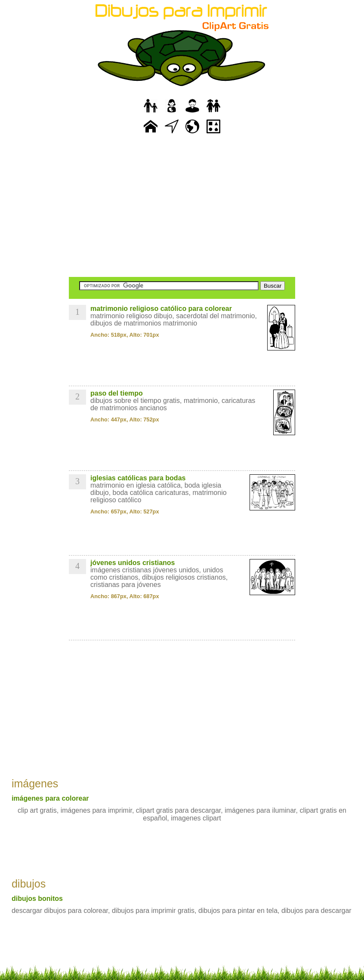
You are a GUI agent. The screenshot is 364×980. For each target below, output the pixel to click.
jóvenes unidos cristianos (133, 563)
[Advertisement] (182, 206)
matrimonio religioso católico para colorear (161, 309)
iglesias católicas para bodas (138, 478)
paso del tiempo (117, 393)
